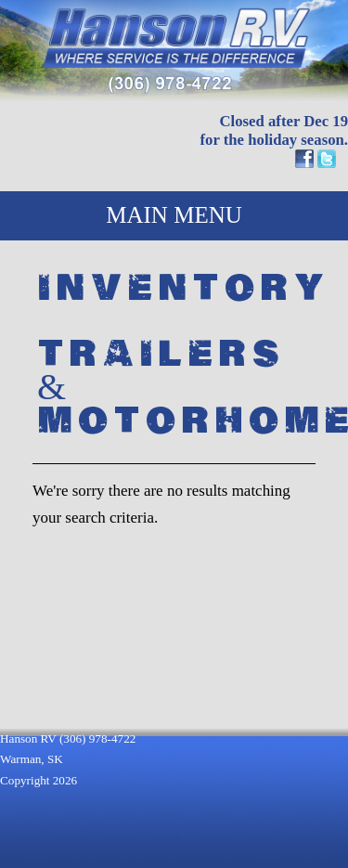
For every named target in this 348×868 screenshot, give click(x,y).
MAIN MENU (174, 215)
